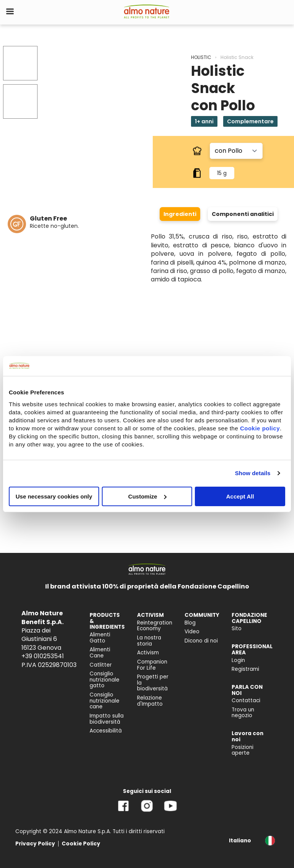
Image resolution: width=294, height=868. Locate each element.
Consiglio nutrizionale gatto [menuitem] (105, 680)
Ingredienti (180, 214)
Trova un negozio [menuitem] (243, 713)
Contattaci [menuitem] (246, 700)
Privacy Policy (35, 844)
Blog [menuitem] (190, 623)
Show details (253, 473)
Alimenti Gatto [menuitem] (100, 638)
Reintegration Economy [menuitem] (155, 626)
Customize (147, 496)
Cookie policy (260, 428)
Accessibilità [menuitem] (106, 731)
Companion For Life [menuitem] (152, 665)
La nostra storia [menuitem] (149, 641)
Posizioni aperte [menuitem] (243, 750)
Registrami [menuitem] (245, 669)
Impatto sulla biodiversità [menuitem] (107, 719)
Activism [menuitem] (148, 653)
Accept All (240, 496)
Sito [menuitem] (237, 629)
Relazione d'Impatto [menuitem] (150, 701)
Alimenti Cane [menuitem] (100, 653)
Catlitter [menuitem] (101, 665)
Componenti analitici (243, 214)
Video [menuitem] (192, 632)
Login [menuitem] (238, 660)
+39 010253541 (43, 656)
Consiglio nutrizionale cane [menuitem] (105, 701)
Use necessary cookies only (54, 496)
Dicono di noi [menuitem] (201, 641)
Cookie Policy (81, 844)
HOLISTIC (201, 57)
